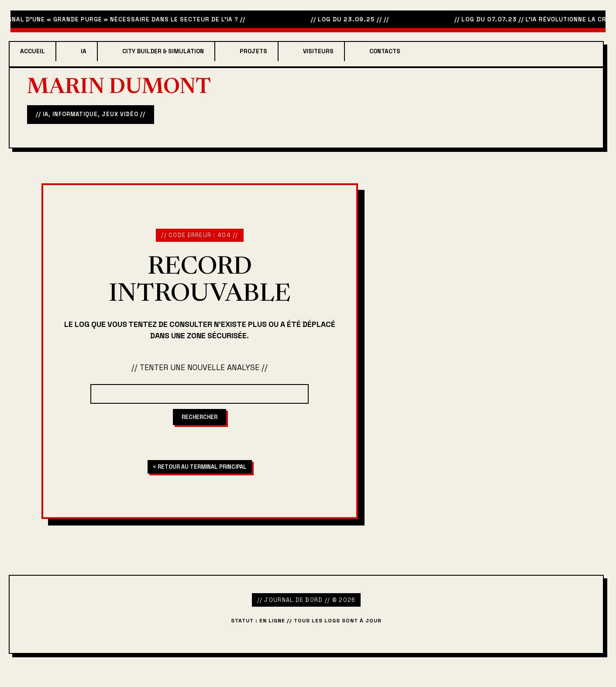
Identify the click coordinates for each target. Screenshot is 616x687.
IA (84, 51)
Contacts (385, 51)
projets (253, 51)
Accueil (33, 51)
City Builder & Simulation (163, 51)
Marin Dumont (119, 88)
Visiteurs (318, 51)
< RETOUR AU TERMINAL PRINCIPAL (200, 467)
